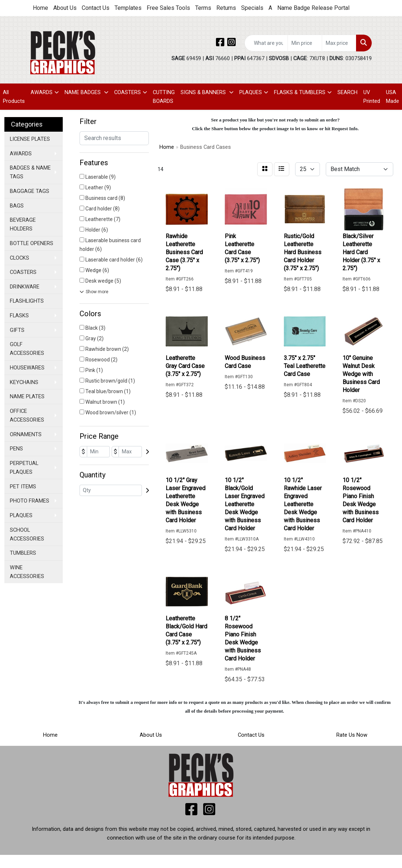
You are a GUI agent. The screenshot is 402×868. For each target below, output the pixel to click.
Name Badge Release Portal (313, 8)
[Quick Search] (266, 43)
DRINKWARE (25, 287)
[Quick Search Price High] (339, 43)
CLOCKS (20, 258)
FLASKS (19, 315)
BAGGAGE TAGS (30, 191)
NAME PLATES (27, 396)
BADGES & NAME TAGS (30, 172)
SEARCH (347, 92)
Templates (128, 8)
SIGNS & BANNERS (204, 92)
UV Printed (372, 97)
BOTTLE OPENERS (32, 243)
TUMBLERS (23, 553)
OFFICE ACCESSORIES (27, 415)
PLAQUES (251, 92)
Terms (203, 8)
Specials (252, 8)
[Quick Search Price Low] (305, 43)
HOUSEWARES (27, 368)
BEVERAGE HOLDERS (23, 224)
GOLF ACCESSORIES (27, 349)
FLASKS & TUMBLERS (300, 92)
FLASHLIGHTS (27, 301)
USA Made (393, 97)
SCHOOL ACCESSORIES (27, 534)
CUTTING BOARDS (164, 97)
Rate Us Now (352, 735)
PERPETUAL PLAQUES (24, 468)
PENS (16, 449)
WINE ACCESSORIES (27, 572)
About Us (65, 8)
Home (40, 8)
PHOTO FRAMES (30, 501)
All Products (14, 97)
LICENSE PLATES (30, 139)
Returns (226, 8)
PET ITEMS (23, 487)
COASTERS (127, 92)
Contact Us (96, 8)
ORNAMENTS (26, 434)
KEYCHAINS (24, 382)
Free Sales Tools (168, 8)
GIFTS (17, 330)
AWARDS (42, 92)
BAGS (17, 206)
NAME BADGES (83, 92)
